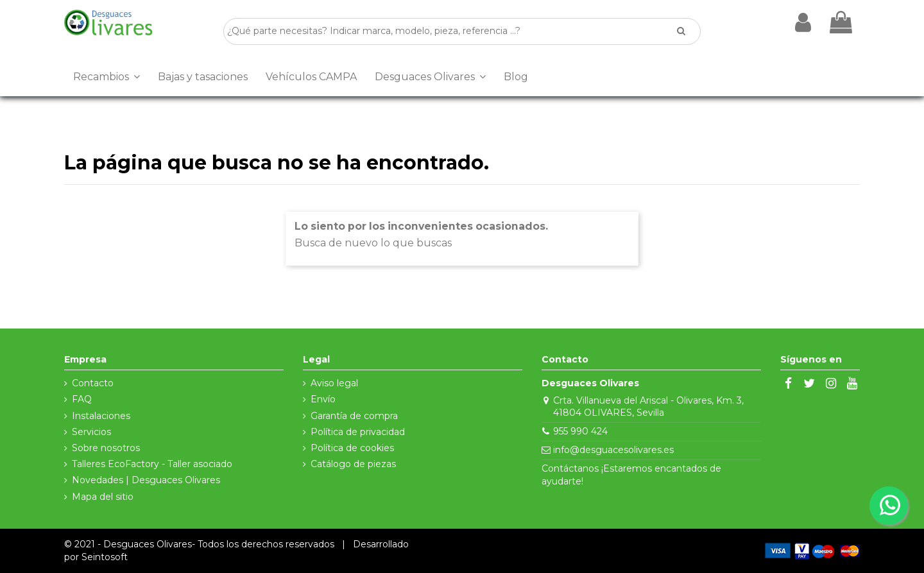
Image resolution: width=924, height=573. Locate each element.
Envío (323, 399)
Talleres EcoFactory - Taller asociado (152, 464)
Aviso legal (334, 383)
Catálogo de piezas (353, 464)
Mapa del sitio (103, 497)
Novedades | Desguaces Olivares (146, 480)
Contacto (93, 383)
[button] (107, 77)
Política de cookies (352, 448)
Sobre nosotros (106, 448)
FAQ (82, 399)
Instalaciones (101, 416)
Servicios (91, 432)
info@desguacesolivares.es (613, 450)
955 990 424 (580, 431)
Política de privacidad (358, 432)
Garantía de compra (354, 416)
